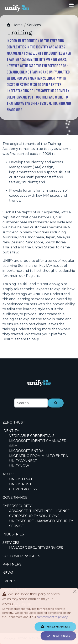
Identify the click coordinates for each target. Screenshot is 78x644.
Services (34, 25)
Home (15, 25)
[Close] (75, 591)
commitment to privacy (52, 617)
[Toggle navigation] (71, 5)
